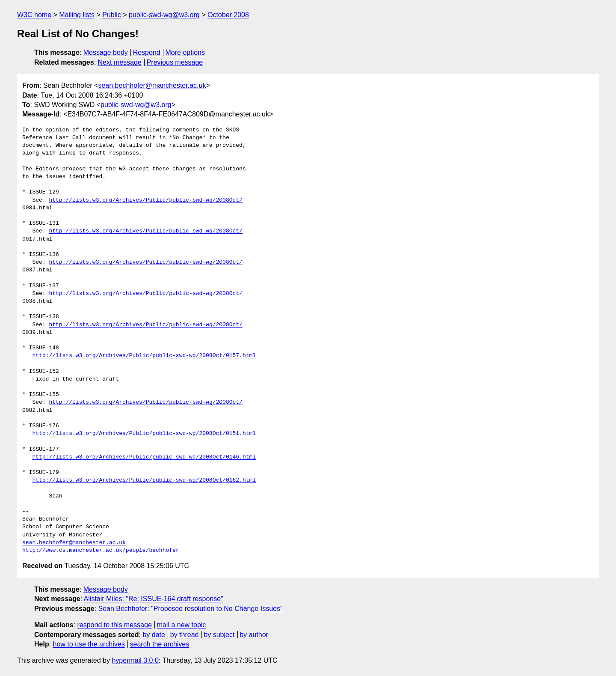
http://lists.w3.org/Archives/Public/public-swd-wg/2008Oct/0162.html (144, 480)
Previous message (175, 62)
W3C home (34, 15)
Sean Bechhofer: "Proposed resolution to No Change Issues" (190, 609)
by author (254, 635)
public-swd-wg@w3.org (164, 15)
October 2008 (228, 15)
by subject (219, 635)
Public (112, 15)
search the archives (160, 644)
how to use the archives (89, 644)
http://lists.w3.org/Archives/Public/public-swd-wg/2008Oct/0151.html (144, 434)
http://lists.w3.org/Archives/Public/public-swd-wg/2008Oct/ (145, 200)
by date (154, 635)
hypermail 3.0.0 (135, 660)
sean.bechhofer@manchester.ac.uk (152, 85)
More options (185, 52)
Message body (106, 52)
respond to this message (114, 625)
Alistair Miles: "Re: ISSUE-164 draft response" (154, 599)
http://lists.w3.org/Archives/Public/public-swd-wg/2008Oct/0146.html (144, 457)
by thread (185, 635)
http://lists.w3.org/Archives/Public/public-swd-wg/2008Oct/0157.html (144, 356)
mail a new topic (182, 625)
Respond (147, 52)
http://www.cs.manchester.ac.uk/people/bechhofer (101, 551)
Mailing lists (77, 15)
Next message (120, 62)
